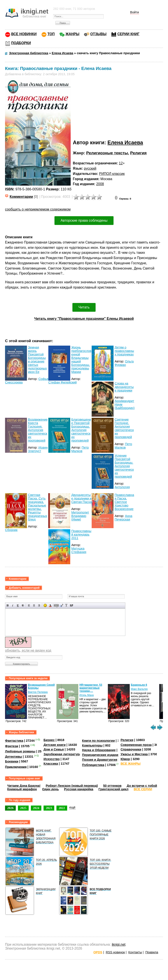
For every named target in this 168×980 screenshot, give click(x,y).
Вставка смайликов (45, 605)
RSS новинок (115, 952)
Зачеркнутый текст (23, 605)
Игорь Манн (87, 695)
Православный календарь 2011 (81, 534)
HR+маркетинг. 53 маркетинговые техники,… (91, 688)
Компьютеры (92, 745)
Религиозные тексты (107, 153)
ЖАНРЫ (73, 34)
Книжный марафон (22, 789)
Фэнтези (12, 746)
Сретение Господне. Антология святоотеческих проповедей (124, 428)
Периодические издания (101, 755)
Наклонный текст (13, 605)
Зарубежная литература (62, 754)
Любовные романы (20, 751)
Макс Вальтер (139, 689)
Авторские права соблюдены (84, 220)
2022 (62, 808)
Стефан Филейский (63, 382)
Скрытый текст (56, 605)
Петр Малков (80, 449)
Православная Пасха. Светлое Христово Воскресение (124, 502)
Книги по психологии (98, 741)
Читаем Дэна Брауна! (24, 786)
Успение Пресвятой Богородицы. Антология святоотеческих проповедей (124, 466)
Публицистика (93, 765)
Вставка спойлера (71, 605)
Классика (51, 764)
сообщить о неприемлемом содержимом (38, 209)
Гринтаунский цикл (113, 789)
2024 (36, 808)
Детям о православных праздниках (124, 351)
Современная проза (136, 745)
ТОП (51, 34)
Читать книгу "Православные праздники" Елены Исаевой (84, 319)
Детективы (14, 757)
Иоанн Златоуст (38, 449)
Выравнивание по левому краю (29, 605)
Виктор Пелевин (38, 692)
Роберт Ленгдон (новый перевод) (72, 786)
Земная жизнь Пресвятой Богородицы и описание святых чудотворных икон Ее (37, 360)
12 (121, 163)
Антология (122, 487)
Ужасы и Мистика (134, 754)
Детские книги (55, 745)
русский (90, 168)
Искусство (52, 759)
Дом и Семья (54, 749)
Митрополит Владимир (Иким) (80, 516)
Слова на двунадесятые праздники (124, 387)
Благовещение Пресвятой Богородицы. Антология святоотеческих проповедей (81, 430)
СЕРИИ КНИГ (128, 34)
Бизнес (49, 740)
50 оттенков (112, 786)
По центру (34, 605)
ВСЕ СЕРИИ (143, 789)
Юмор (125, 759)
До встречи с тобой (142, 786)
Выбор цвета (50, 605)
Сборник (11, 530)
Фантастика (14, 741)
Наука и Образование (99, 750)
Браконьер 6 (139, 685)
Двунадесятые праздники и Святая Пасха (81, 498)
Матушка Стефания (79, 550)
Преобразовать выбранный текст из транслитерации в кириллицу (66, 605)
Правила (152, 952)
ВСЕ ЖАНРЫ (130, 764)
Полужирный (8, 605)
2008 (100, 184)
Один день (51, 789)
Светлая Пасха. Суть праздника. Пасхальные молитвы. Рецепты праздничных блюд (38, 507)
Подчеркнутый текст (18, 605)
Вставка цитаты (61, 605)
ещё (72, 807)
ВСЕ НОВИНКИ (24, 34)
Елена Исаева (125, 142)
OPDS (98, 952)
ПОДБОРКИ (21, 43)
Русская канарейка (79, 789)
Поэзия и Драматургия (100, 760)
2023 (49, 808)
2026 (10, 808)
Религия (138, 153)
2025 (23, 808)
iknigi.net (119, 944)
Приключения (16, 767)
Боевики (12, 761)
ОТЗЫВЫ (98, 34)
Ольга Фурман (124, 363)
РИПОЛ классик (112, 174)
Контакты (135, 952)
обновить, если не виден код (28, 650)
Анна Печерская (123, 518)
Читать (84, 307)
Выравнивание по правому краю (39, 605)
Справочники (131, 749)
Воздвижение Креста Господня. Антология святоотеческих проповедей (38, 430)
